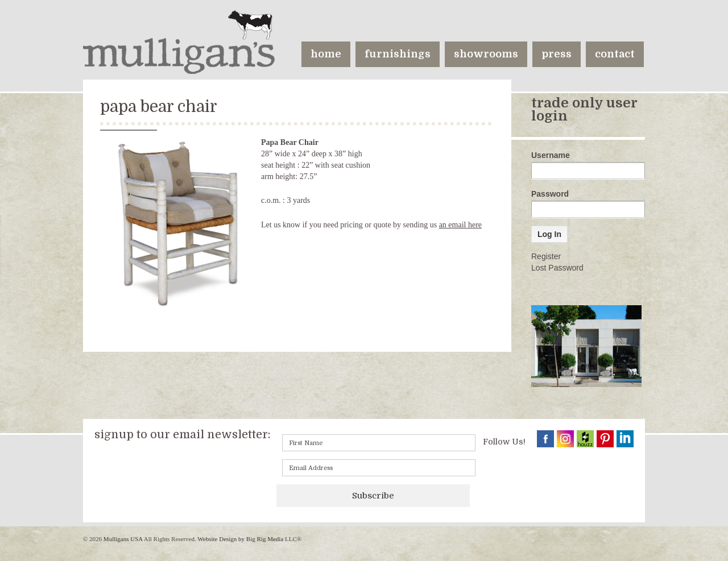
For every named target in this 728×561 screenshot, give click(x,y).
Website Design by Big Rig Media (240, 539)
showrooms (486, 54)
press (557, 54)
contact (615, 54)
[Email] (379, 468)
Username (551, 155)
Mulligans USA (123, 539)
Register (546, 256)
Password (550, 194)
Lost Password (557, 268)
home (326, 54)
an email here (460, 225)
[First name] (379, 443)
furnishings (398, 54)
